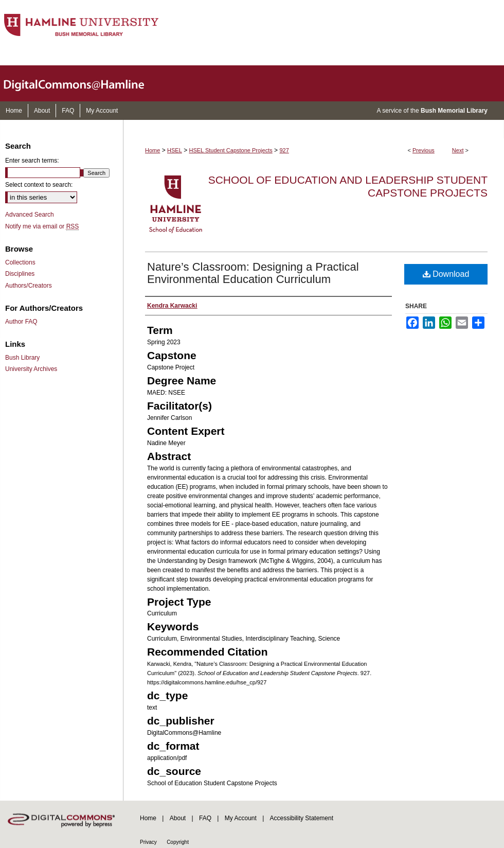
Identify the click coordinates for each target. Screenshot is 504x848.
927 (284, 150)
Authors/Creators (29, 286)
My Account (241, 818)
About (178, 818)
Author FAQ (21, 322)
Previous (424, 150)
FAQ (205, 818)
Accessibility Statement (302, 818)
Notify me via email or (42, 226)
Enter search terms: (32, 161)
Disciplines (20, 274)
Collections (20, 262)
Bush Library (22, 358)
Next (458, 150)
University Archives (31, 369)
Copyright (178, 842)
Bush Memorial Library (454, 111)
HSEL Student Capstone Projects (231, 150)
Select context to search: (39, 185)
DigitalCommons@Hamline (82, 83)
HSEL (175, 150)
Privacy (148, 842)
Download (446, 274)
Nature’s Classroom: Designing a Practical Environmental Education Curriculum (253, 273)
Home (152, 150)
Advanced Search (30, 215)
